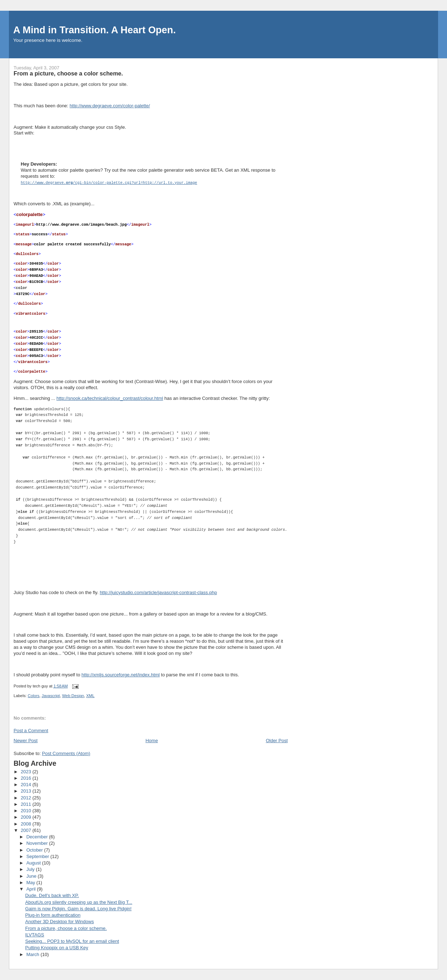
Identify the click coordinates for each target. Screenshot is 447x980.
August (34, 863)
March (34, 954)
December (38, 836)
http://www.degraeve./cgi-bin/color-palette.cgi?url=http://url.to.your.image (109, 182)
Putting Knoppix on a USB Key (56, 947)
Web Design (73, 695)
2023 (27, 771)
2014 (27, 784)
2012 (27, 797)
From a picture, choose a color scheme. (66, 928)
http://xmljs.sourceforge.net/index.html (121, 674)
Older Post (277, 740)
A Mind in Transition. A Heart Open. (95, 30)
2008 (27, 824)
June (32, 876)
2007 (27, 830)
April (32, 889)
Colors (34, 695)
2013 (27, 791)
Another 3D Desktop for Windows (59, 921)
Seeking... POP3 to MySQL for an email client (72, 941)
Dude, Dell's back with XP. (52, 895)
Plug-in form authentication (53, 915)
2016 (27, 778)
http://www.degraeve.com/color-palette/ (110, 106)
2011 (27, 804)
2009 (27, 817)
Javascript (51, 695)
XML (90, 695)
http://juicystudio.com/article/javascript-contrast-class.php (158, 592)
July (31, 869)
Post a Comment (31, 730)
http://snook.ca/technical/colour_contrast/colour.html (110, 398)
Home (152, 740)
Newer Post (26, 740)
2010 (27, 810)
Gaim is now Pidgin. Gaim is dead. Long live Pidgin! (78, 908)
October (35, 850)
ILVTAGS (34, 934)
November (38, 843)
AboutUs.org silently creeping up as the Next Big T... (79, 902)
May (31, 882)
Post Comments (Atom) (66, 753)
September (38, 856)
